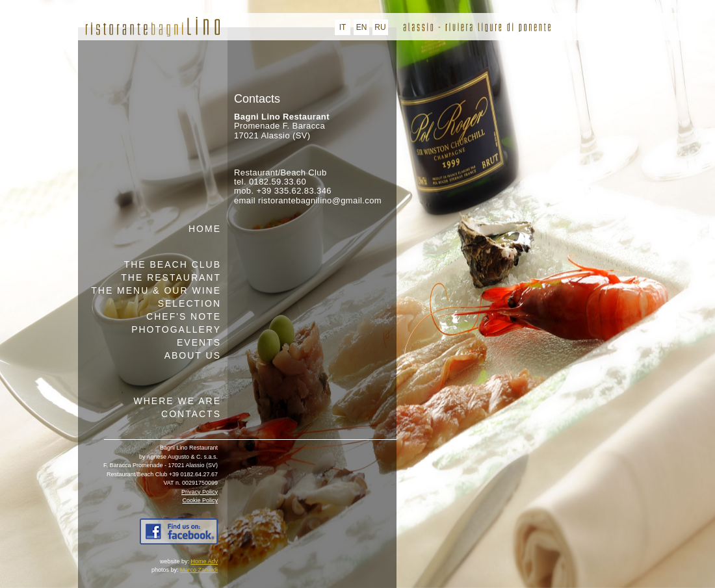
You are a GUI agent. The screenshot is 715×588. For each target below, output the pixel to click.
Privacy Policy (200, 492)
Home (205, 229)
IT (343, 27)
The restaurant (171, 277)
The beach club (173, 264)
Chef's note (184, 316)
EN (362, 27)
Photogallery (176, 329)
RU (380, 27)
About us (193, 355)
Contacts (191, 414)
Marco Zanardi (199, 570)
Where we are (177, 401)
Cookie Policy (200, 500)
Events (199, 342)
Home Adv (204, 561)
